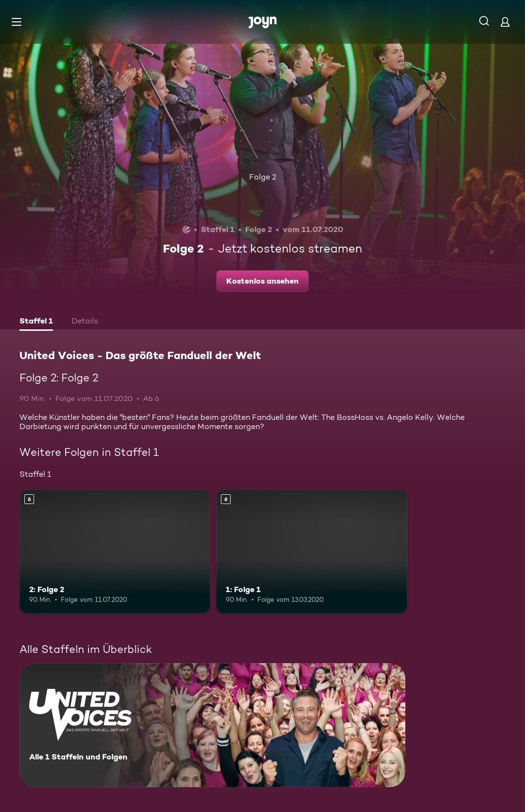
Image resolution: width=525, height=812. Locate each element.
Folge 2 (263, 177)
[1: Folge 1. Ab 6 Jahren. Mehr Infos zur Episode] (311, 551)
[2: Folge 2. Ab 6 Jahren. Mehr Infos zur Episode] (115, 551)
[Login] (505, 22)
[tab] (36, 322)
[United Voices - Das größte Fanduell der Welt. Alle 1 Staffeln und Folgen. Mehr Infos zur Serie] (212, 725)
